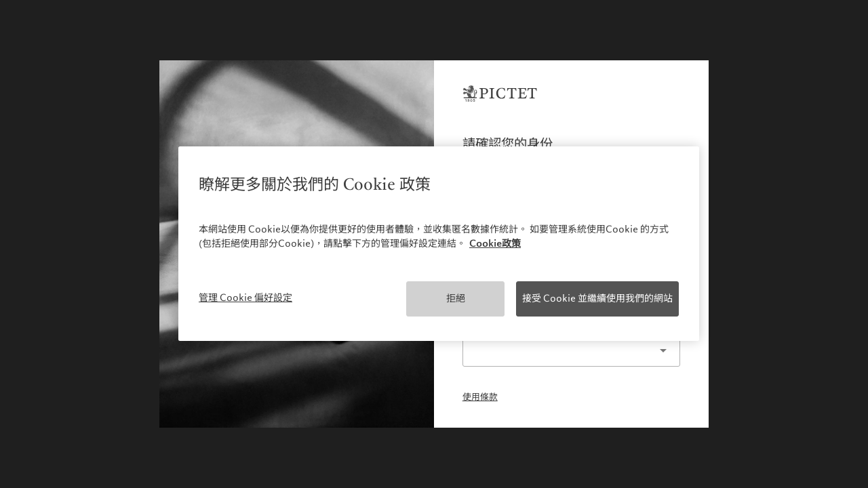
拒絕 (456, 298)
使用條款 (480, 397)
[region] (439, 244)
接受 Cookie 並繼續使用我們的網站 (597, 298)
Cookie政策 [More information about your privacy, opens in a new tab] (495, 243)
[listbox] (572, 351)
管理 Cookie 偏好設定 (245, 298)
